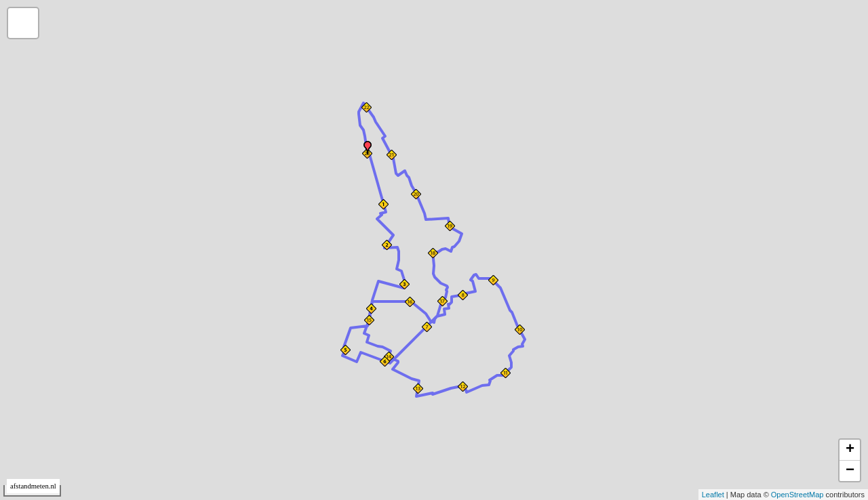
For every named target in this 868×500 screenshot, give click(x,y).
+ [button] (850, 450)
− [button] (850, 471)
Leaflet (713, 495)
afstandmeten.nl (33, 486)
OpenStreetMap (797, 495)
